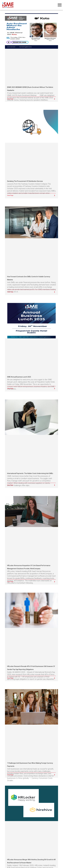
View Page (10, 99)
